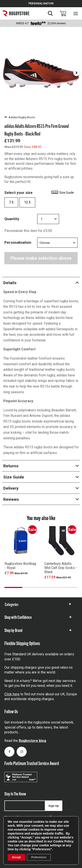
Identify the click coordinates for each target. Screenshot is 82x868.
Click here (12, 694)
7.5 (11, 202)
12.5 (27, 202)
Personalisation (18, 242)
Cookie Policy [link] (63, 841)
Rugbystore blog (32, 741)
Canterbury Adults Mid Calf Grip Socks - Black (61, 568)
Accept (16, 857)
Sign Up (54, 806)
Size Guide (62, 193)
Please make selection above (41, 258)
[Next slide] (77, 73)
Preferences (39, 857)
